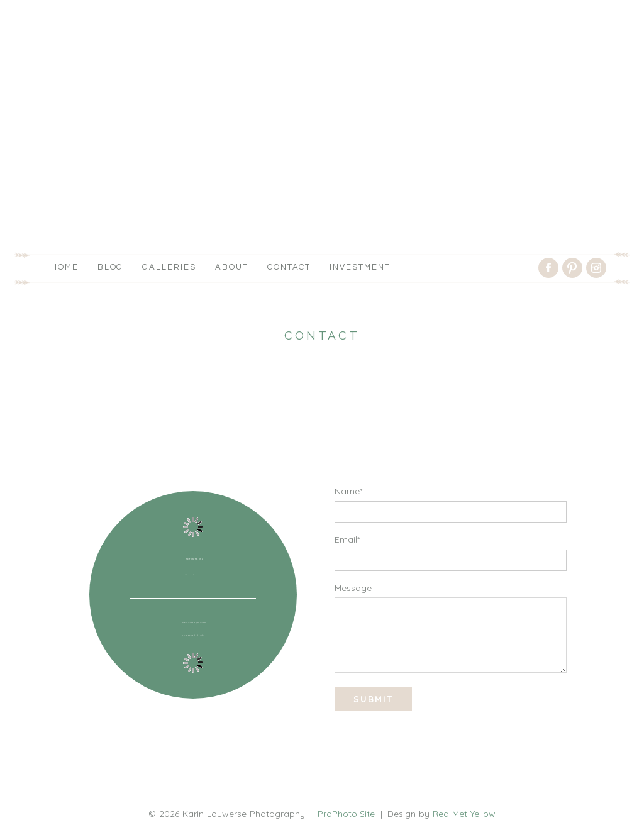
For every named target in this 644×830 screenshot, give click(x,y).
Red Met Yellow (464, 814)
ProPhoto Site (347, 814)
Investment (360, 267)
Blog (111, 267)
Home (65, 267)
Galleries (169, 267)
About (232, 267)
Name (347, 491)
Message (353, 588)
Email (346, 539)
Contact (289, 267)
